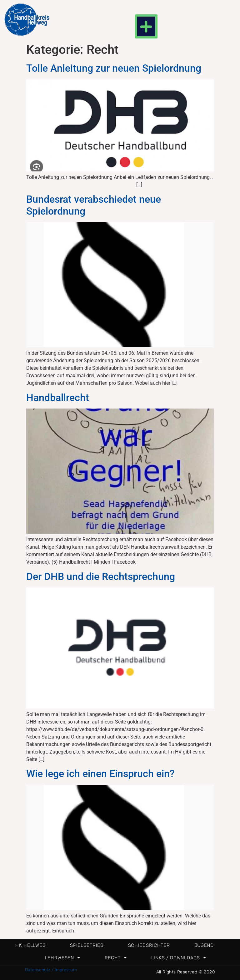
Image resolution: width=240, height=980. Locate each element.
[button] (146, 26)
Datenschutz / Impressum (51, 970)
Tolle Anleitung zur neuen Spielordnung (114, 68)
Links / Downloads (179, 958)
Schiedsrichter (149, 945)
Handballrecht (58, 398)
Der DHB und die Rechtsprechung (101, 576)
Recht (116, 958)
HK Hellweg (30, 945)
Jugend (204, 945)
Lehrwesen (63, 958)
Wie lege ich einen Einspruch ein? (100, 774)
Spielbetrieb (87, 945)
